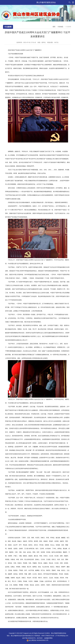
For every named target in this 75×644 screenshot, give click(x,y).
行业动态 (60, 27)
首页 (54, 27)
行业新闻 (8, 27)
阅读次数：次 (53, 42)
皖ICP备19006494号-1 (29, 638)
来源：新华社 (42, 42)
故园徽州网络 (48, 638)
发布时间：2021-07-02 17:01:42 (26, 42)
